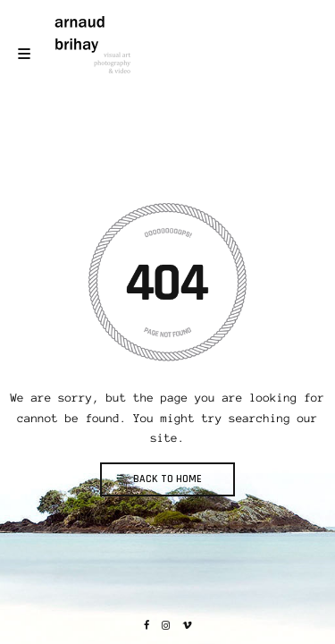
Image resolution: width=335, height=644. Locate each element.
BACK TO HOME (167, 479)
